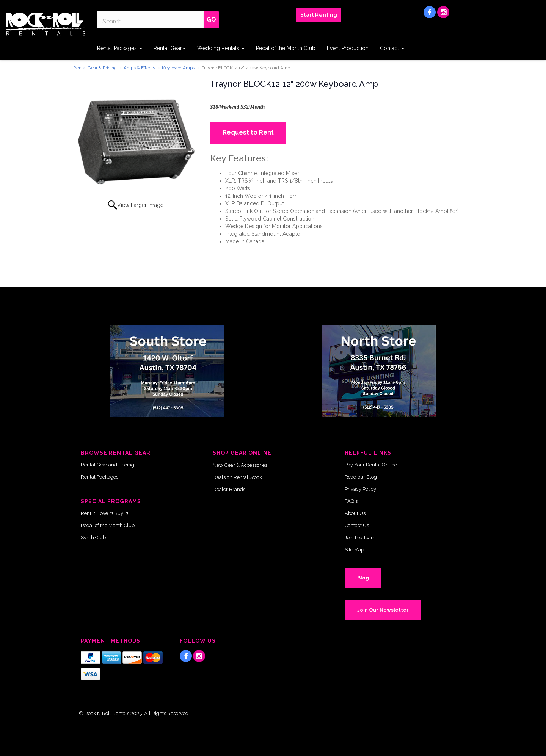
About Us (355, 513)
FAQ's (351, 501)
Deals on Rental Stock (237, 477)
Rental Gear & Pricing (95, 68)
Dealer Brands (229, 489)
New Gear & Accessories (240, 465)
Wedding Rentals (221, 48)
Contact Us (357, 525)
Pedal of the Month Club (286, 48)
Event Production (348, 48)
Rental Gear (170, 48)
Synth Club (93, 538)
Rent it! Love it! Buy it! (104, 513)
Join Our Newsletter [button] (383, 610)
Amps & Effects (139, 68)
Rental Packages (120, 48)
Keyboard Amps (178, 68)
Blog (363, 578)
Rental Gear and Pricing (107, 465)
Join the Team (360, 538)
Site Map (354, 550)
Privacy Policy (360, 489)
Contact (392, 48)
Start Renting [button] (319, 15)
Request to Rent (248, 132)
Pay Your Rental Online (371, 465)
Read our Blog (361, 477)
